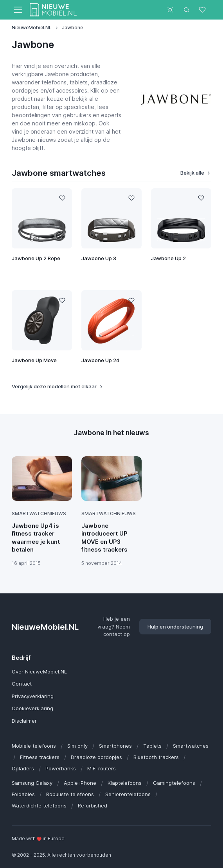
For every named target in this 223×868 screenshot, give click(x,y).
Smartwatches (191, 746)
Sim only (77, 746)
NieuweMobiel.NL (32, 28)
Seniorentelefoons (128, 794)
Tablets (152, 746)
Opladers (23, 768)
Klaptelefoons (125, 783)
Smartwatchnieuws (39, 513)
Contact (22, 684)
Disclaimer (24, 721)
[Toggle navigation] (18, 10)
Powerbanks (61, 768)
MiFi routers (102, 768)
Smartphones (115, 746)
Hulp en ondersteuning (175, 627)
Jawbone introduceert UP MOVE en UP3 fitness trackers (104, 538)
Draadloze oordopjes (96, 757)
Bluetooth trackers (156, 757)
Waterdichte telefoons (39, 805)
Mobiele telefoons (34, 746)
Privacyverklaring (33, 696)
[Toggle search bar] (187, 10)
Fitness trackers (40, 757)
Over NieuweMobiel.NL (39, 672)
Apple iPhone (80, 783)
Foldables (23, 794)
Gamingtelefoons (174, 783)
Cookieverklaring (32, 708)
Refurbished (93, 805)
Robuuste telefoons (70, 794)
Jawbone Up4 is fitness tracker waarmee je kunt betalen (36, 538)
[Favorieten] (203, 10)
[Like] (62, 198)
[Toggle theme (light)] (170, 10)
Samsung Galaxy (32, 783)
